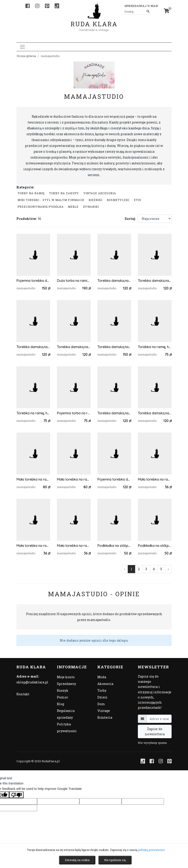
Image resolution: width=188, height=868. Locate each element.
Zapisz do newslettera (155, 731)
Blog (60, 704)
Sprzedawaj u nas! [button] (141, 6)
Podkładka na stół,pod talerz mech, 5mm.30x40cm (114, 546)
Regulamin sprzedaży (66, 714)
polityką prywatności (151, 850)
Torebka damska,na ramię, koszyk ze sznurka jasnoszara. (74, 347)
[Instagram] (37, 6)
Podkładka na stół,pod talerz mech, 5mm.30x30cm (155, 546)
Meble (73, 207)
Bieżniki (95, 200)
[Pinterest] (47, 6)
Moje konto (66, 677)
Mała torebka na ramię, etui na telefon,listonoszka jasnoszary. (74, 546)
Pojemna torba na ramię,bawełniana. (74, 413)
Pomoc (62, 697)
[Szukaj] (148, 12)
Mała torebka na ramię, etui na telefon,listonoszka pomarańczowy (155, 479)
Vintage (104, 711)
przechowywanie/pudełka (41, 207)
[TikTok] (57, 6)
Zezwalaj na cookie (77, 860)
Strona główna (26, 56)
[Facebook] (28, 6)
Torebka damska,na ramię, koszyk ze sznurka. (33, 347)
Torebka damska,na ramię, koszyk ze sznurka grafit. (114, 281)
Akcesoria (105, 684)
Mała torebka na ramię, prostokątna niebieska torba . (33, 479)
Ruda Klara (94, 20)
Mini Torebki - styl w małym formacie (51, 200)
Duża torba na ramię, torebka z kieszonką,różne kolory (74, 281)
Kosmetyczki (118, 200)
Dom (101, 704)
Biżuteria (105, 717)
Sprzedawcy (66, 684)
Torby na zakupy (64, 193)
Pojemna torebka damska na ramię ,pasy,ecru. (33, 281)
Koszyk (63, 690)
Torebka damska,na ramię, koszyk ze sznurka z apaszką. (114, 347)
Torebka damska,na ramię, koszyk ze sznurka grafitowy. (114, 413)
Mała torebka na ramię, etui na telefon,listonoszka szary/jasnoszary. (33, 546)
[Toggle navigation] (22, 47)
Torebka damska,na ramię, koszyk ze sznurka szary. (155, 413)
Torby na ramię (31, 193)
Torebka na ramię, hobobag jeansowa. (155, 347)
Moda (102, 677)
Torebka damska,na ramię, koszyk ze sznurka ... (155, 281)
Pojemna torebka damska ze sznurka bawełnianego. (114, 479)
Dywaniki (91, 207)
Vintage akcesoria (100, 193)
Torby (102, 690)
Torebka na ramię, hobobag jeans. (33, 413)
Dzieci (102, 697)
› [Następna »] (168, 569)
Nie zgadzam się (115, 860)
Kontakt (23, 694)
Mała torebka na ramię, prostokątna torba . (74, 479)
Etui (138, 200)
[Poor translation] (16, 795)
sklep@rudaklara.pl (32, 682)
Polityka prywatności (67, 728)
